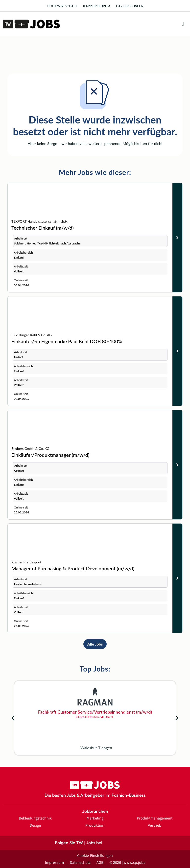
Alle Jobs (95, 644)
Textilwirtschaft (62, 6)
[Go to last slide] (13, 718)
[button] (183, 24)
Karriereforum (97, 6)
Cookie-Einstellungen (95, 856)
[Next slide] (177, 718)
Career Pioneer (130, 6)
